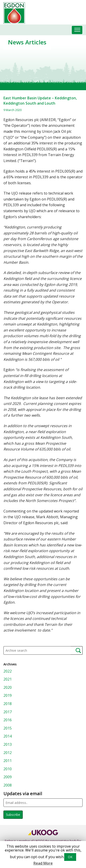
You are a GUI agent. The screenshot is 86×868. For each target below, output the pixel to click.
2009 (8, 777)
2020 (8, 687)
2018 (8, 704)
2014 (8, 736)
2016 (8, 720)
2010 (8, 769)
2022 (8, 671)
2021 (8, 679)
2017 (8, 712)
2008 (8, 785)
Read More (43, 863)
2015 (8, 728)
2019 (8, 695)
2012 (8, 753)
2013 (8, 744)
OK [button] (70, 857)
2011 (8, 761)
